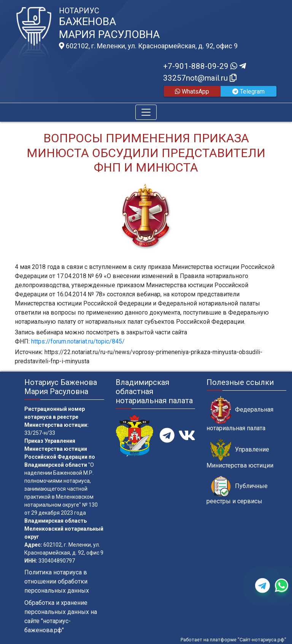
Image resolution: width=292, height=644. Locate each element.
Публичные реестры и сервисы (237, 490)
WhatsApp (192, 91)
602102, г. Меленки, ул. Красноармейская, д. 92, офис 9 (148, 46)
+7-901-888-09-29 (205, 66)
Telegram (248, 91)
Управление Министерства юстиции (240, 454)
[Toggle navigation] (146, 112)
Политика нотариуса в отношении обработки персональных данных (57, 581)
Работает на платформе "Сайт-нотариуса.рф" (233, 640)
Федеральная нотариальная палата (240, 414)
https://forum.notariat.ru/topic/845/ (77, 341)
